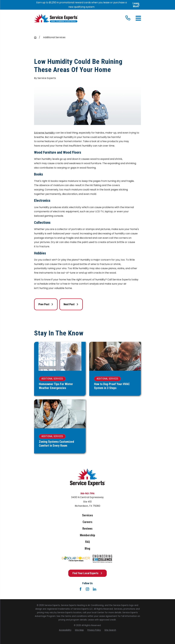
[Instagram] (87, 589)
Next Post (71, 304)
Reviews (87, 529)
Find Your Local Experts (87, 573)
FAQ (87, 542)
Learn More (136, 5)
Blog (87, 549)
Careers (87, 522)
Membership (87, 535)
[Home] (56, 18)
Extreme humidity (44, 133)
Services (87, 515)
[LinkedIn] (95, 589)
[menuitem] (65, 630)
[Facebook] (80, 589)
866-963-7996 (87, 493)
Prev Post (46, 304)
